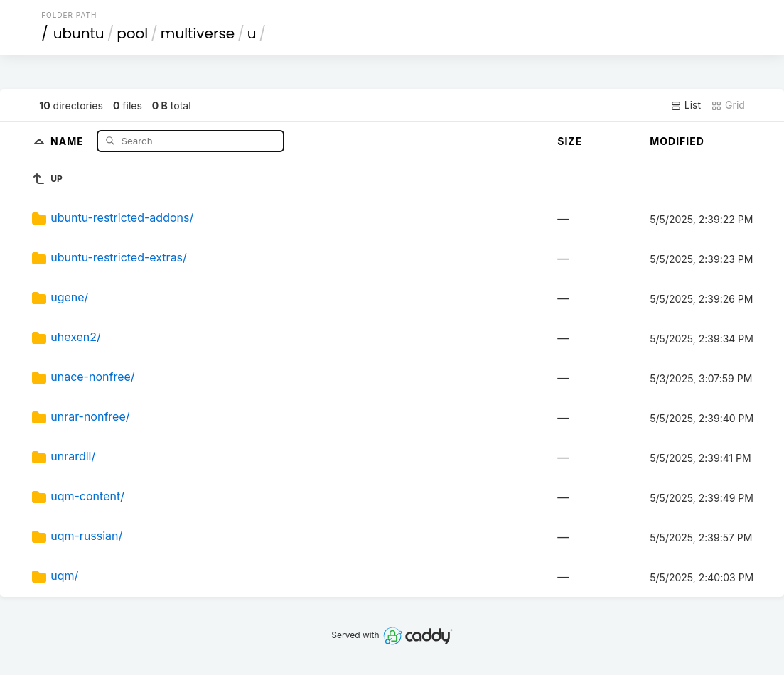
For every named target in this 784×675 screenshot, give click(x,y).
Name (69, 140)
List (686, 105)
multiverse (198, 33)
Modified (677, 141)
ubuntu (79, 33)
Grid (728, 105)
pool (132, 33)
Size (570, 141)
